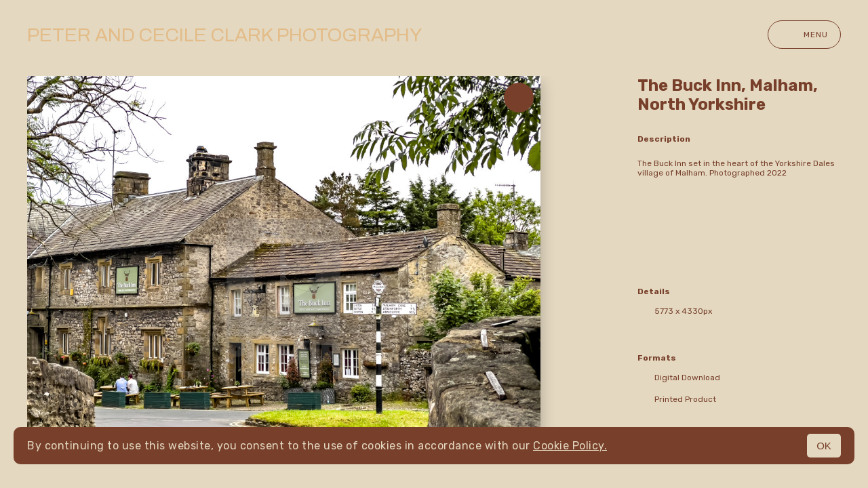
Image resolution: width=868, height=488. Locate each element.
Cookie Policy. (570, 446)
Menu (804, 35)
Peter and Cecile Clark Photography (224, 35)
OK (824, 446)
